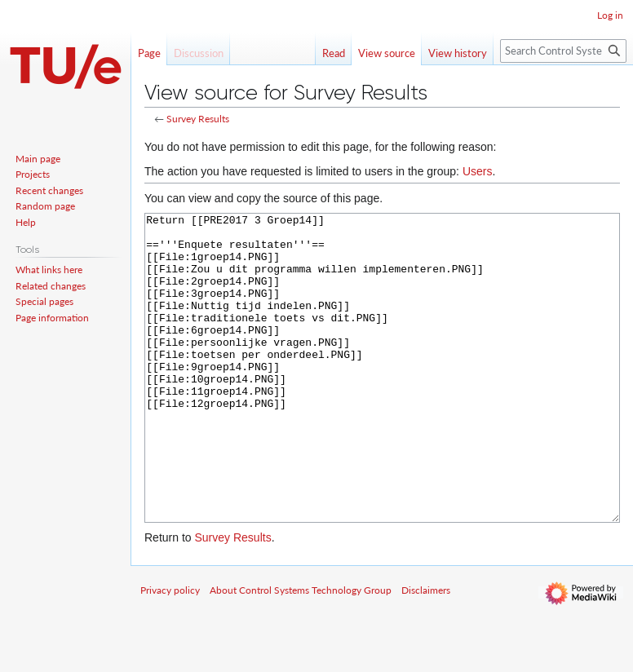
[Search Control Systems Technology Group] (563, 51)
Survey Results (198, 119)
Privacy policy (170, 651)
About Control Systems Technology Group (301, 651)
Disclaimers (426, 651)
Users (478, 171)
